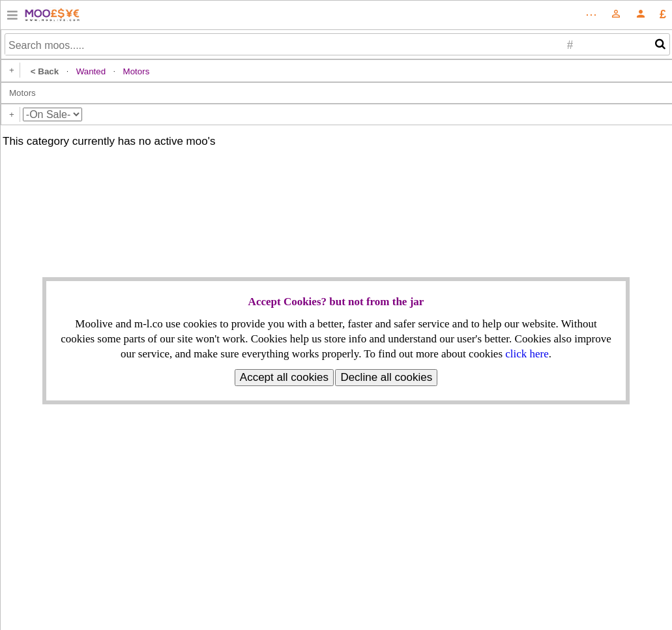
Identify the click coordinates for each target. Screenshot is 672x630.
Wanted (91, 71)
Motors (22, 93)
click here (527, 354)
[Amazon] (12, 17)
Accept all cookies (284, 377)
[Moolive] (641, 17)
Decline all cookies (386, 377)
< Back (45, 71)
